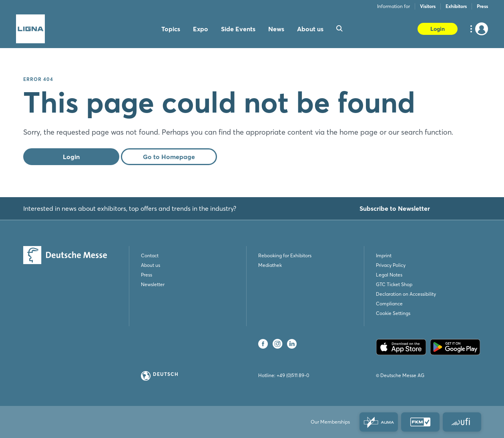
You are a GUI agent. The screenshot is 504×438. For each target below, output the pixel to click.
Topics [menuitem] (171, 29)
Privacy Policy (391, 265)
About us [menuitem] (310, 29)
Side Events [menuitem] (238, 29)
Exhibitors (456, 6)
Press (482, 6)
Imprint (384, 255)
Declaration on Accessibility (406, 294)
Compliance (389, 304)
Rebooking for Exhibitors (285, 255)
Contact (150, 255)
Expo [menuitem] (201, 29)
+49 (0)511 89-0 (293, 375)
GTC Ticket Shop (394, 284)
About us (151, 265)
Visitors (428, 6)
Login (438, 29)
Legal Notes (389, 275)
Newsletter (153, 284)
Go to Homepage (169, 157)
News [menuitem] (276, 29)
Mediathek (270, 265)
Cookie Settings (393, 313)
